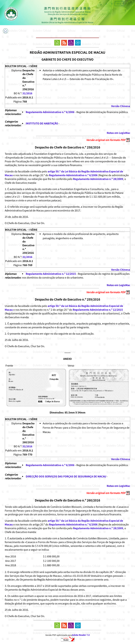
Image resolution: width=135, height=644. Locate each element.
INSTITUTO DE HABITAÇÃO (42, 123)
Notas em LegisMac (118, 133)
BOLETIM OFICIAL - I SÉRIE (21, 66)
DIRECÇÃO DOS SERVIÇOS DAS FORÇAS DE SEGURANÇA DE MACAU (66, 476)
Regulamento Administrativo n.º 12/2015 (51, 274)
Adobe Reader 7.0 (81, 635)
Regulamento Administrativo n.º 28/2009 (98, 179)
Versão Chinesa (121, 106)
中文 (119, 4)
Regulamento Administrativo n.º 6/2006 (50, 112)
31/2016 (27, 93)
